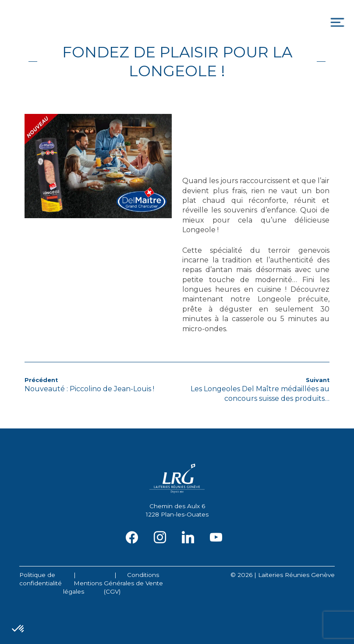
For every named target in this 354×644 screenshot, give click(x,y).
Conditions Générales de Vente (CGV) (133, 583)
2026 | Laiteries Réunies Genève (286, 575)
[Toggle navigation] (337, 23)
